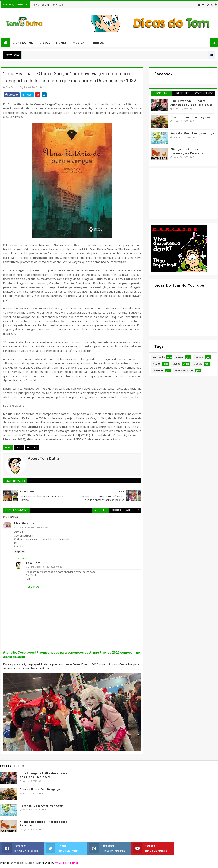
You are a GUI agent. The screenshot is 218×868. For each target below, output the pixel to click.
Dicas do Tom (23, 43)
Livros (45, 43)
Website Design (24, 863)
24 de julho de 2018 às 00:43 (45, 567)
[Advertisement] (179, 193)
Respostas (24, 558)
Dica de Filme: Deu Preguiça (191, 117)
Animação (159, 357)
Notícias (32, 447)
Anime (180, 357)
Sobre (46, 5)
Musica (79, 43)
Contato (58, 5)
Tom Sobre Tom (184, 371)
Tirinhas (97, 43)
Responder (20, 551)
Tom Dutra (33, 563)
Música (198, 364)
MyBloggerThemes (67, 863)
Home (35, 5)
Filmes (62, 43)
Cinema (199, 357)
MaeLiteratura (24, 523)
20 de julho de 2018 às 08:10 (34, 527)
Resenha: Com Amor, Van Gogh (192, 133)
